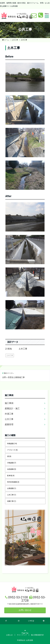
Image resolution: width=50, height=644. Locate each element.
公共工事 (9, 419)
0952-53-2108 (18, 597)
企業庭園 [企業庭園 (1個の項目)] (12, 488)
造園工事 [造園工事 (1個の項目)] (12, 501)
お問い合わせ (25, 610)
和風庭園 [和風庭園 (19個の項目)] (12, 444)
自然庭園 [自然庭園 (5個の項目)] (12, 469)
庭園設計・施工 (12, 408)
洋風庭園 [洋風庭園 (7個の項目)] (12, 463)
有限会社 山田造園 (26, 640)
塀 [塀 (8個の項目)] (9, 456)
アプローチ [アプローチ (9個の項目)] (12, 450)
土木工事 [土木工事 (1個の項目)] (12, 495)
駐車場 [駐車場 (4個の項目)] (11, 476)
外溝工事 (9, 414)
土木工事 (10, 355)
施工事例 (9, 403)
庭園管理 (9, 424)
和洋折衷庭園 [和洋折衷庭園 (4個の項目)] (13, 482)
